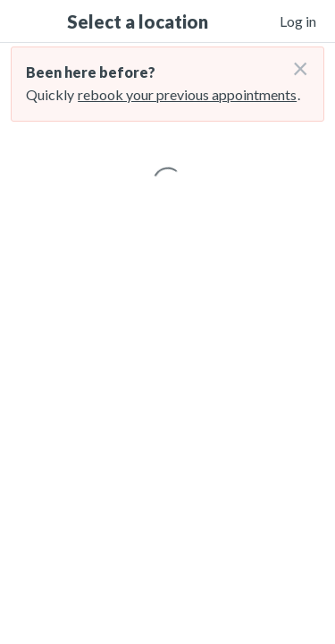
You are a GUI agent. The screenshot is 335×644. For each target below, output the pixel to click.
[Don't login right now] (295, 62)
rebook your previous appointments (187, 94)
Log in (298, 21)
